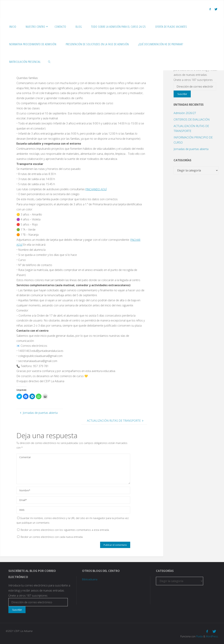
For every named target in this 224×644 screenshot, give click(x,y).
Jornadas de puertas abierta (191, 149)
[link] (49, 62)
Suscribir (182, 94)
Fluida (198, 636)
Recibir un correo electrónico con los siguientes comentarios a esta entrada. (65, 530)
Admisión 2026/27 (185, 113)
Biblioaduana (90, 579)
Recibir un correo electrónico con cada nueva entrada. (52, 537)
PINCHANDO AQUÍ (98, 189)
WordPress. (212, 636)
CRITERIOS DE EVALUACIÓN (192, 119)
